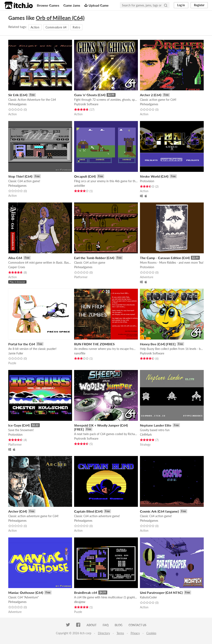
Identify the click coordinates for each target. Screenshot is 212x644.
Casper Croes (17, 267)
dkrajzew (80, 602)
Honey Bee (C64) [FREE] (158, 344)
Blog (119, 625)
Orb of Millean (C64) (60, 18)
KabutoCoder (148, 597)
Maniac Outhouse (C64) (26, 592)
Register (199, 5)
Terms (120, 633)
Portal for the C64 (22, 344)
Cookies (151, 633)
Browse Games (48, 5)
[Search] (166, 5)
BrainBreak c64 (86, 592)
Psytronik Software (86, 104)
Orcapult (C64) (85, 176)
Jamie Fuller (16, 353)
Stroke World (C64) (154, 176)
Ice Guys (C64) (19, 425)
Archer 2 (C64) (151, 95)
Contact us (137, 625)
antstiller (80, 186)
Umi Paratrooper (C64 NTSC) (161, 592)
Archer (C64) (18, 511)
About (92, 625)
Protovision (147, 181)
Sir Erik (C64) (18, 95)
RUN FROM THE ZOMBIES (94, 344)
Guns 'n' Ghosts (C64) (90, 95)
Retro (76, 27)
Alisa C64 (15, 258)
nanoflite (80, 353)
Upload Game (96, 5)
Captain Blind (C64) (88, 511)
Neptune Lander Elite (156, 425)
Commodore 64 (56, 27)
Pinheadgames (17, 104)
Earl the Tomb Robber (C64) (94, 258)
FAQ (106, 625)
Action (35, 27)
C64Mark (146, 435)
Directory (104, 633)
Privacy (135, 633)
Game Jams (72, 5)
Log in (181, 5)
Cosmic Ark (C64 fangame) (159, 511)
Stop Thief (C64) (20, 176)
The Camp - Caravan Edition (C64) (165, 258)
